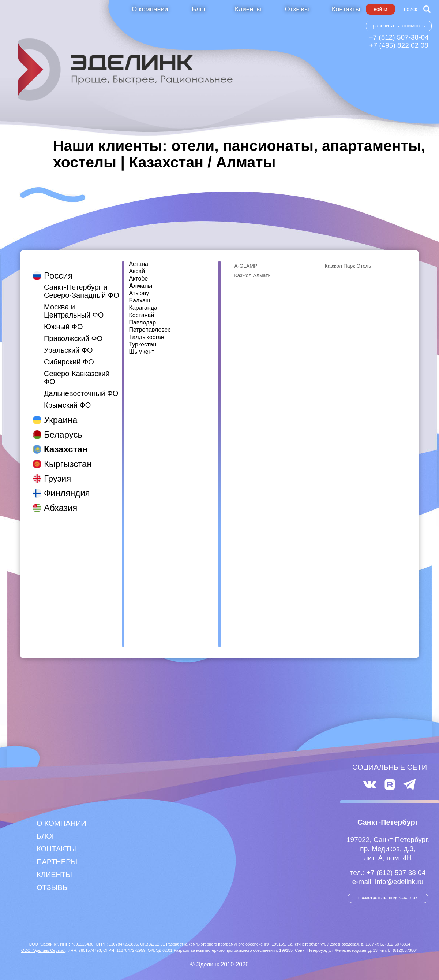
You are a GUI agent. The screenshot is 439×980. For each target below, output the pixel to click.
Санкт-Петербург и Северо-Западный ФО (82, 284)
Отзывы (297, 9)
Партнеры (57, 862)
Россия (58, 268)
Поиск (410, 9)
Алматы (140, 286)
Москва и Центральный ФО (74, 304)
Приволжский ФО (73, 331)
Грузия (57, 471)
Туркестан (142, 345)
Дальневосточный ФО (81, 386)
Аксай (137, 271)
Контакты (346, 9)
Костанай (141, 315)
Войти (380, 9)
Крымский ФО (67, 398)
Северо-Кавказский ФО (77, 370)
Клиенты (248, 9)
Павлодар (142, 323)
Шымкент (141, 352)
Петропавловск (149, 330)
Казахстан (66, 442)
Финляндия (67, 486)
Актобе (138, 279)
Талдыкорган (146, 337)
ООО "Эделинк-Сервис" (43, 950)
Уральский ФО (68, 343)
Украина (61, 413)
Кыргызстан (68, 456)
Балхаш (139, 301)
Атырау (139, 293)
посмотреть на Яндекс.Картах (388, 898)
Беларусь (63, 427)
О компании (150, 9)
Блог (199, 9)
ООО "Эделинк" (43, 944)
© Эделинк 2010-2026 (219, 964)
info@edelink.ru (399, 882)
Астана (138, 264)
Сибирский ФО (69, 354)
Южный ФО (63, 319)
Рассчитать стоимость (399, 26)
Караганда (143, 308)
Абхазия (61, 500)
